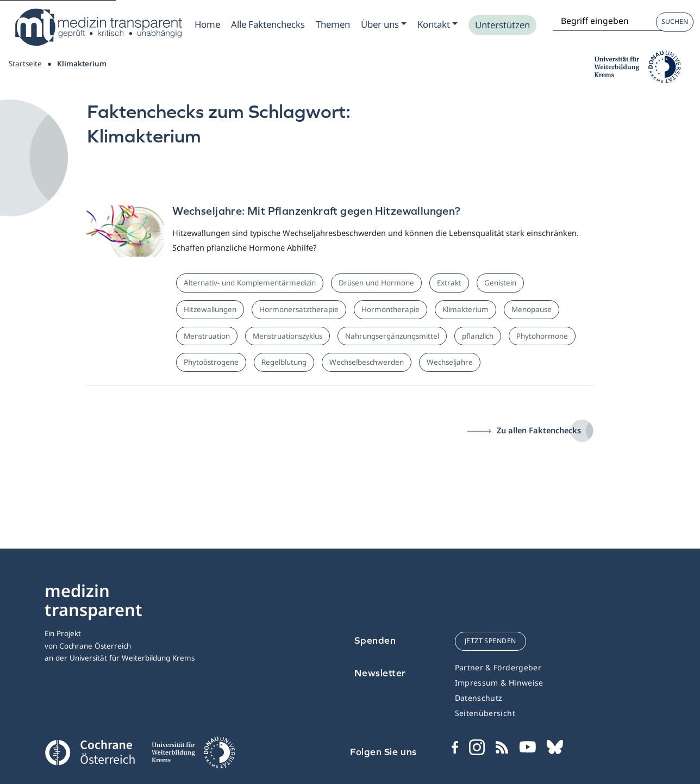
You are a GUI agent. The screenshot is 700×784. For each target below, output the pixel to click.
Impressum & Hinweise (499, 683)
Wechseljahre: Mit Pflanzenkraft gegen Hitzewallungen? (316, 211)
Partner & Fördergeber (498, 667)
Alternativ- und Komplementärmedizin (250, 283)
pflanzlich (478, 336)
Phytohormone (542, 336)
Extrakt (449, 283)
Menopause (532, 309)
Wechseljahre (450, 362)
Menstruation (207, 336)
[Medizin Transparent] (98, 27)
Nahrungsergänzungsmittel (392, 336)
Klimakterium (465, 309)
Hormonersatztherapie (299, 309)
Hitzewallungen (210, 309)
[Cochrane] (90, 751)
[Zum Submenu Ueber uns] (384, 24)
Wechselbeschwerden (367, 362)
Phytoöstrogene (211, 362)
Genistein (500, 283)
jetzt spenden (490, 641)
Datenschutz (479, 698)
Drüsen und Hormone (376, 283)
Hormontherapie (390, 309)
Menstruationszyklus (287, 336)
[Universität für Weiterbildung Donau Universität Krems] (193, 756)
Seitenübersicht (485, 713)
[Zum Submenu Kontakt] (437, 24)
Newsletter (380, 673)
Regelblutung (284, 362)
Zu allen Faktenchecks (539, 430)
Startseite (25, 64)
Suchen (675, 21)
